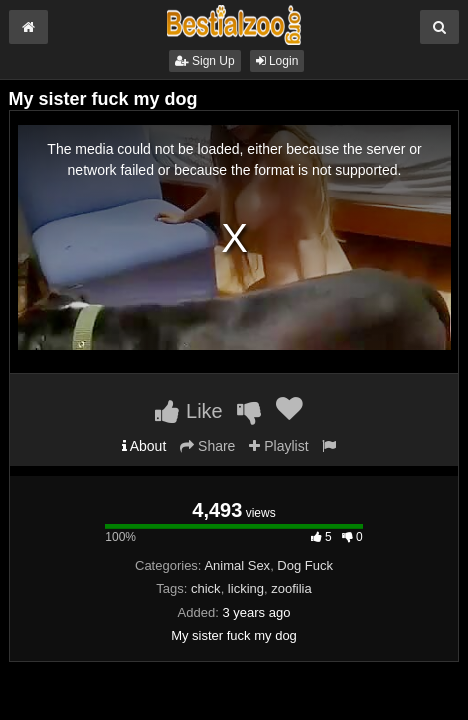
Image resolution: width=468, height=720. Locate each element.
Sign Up (205, 61)
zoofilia (291, 588)
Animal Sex (237, 565)
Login (277, 61)
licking (246, 588)
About (144, 446)
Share (207, 446)
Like (188, 411)
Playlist (278, 446)
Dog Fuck (305, 565)
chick (206, 588)
